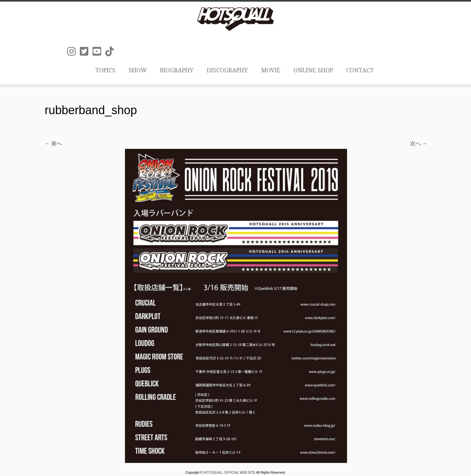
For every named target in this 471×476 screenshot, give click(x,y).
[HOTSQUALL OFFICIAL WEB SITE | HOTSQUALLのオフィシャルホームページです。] (235, 19)
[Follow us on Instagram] (73, 52)
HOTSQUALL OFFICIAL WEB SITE (230, 473)
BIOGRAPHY (177, 70)
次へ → (419, 143)
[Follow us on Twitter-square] (86, 52)
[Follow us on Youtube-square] (99, 52)
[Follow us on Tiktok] (112, 52)
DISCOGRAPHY (227, 70)
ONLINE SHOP (313, 70)
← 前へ (53, 143)
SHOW (138, 70)
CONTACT (360, 70)
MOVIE (271, 70)
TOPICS (105, 70)
